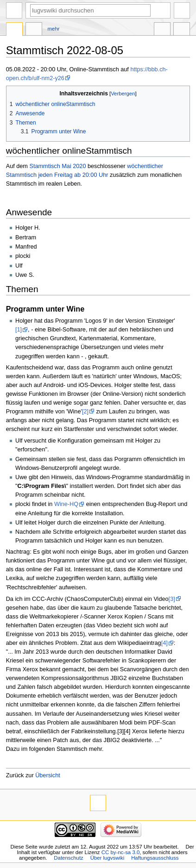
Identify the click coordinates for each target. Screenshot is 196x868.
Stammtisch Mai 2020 (57, 166)
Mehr (54, 29)
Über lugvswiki (107, 858)
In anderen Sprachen (162, 30)
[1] (19, 330)
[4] (164, 643)
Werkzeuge (182, 30)
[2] (85, 412)
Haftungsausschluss (155, 858)
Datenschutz (69, 858)
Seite (14, 30)
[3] (172, 599)
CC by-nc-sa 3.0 (121, 852)
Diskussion (34, 30)
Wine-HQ (66, 504)
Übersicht (48, 775)
